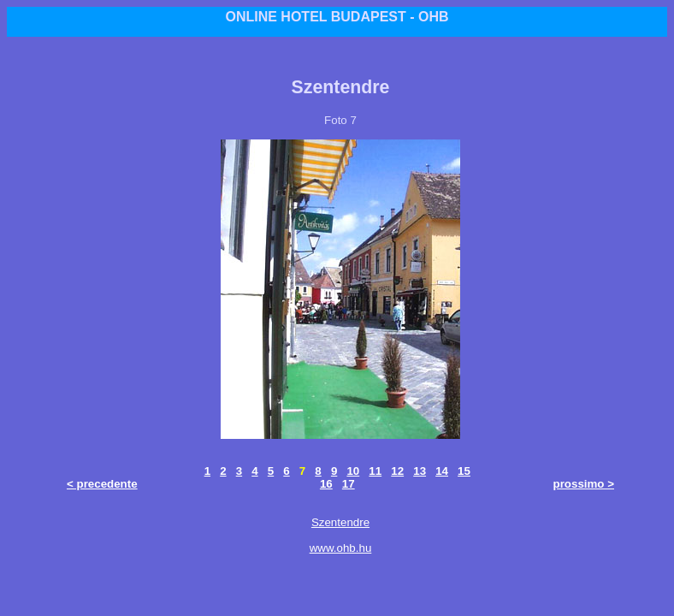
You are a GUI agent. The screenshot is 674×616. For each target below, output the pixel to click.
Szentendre (340, 522)
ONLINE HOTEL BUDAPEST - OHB (337, 17)
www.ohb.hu (341, 548)
